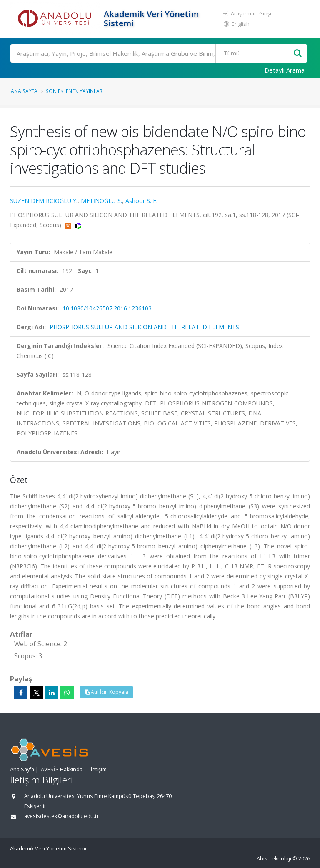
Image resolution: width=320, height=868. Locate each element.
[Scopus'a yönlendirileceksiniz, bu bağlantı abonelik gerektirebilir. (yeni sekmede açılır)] (69, 225)
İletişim (98, 769)
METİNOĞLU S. (101, 201)
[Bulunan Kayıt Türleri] (255, 53)
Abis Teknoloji (274, 859)
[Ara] (159, 53)
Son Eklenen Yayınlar (74, 91)
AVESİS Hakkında (62, 769)
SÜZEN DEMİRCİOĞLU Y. (44, 201)
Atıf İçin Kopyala (106, 692)
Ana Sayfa (24, 91)
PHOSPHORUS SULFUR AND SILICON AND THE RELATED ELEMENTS (144, 327)
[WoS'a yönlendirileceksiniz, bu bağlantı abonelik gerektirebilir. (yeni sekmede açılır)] (78, 225)
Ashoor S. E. (141, 201)
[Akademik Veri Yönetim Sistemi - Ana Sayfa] (56, 19)
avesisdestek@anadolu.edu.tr (61, 816)
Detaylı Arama (285, 70)
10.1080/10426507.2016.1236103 (107, 308)
